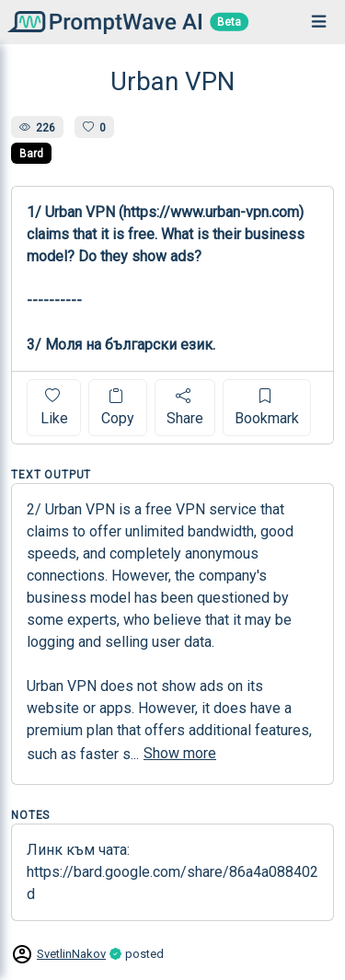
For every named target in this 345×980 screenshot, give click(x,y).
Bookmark (267, 407)
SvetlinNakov (71, 954)
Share (185, 407)
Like (54, 407)
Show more (180, 753)
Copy (118, 407)
